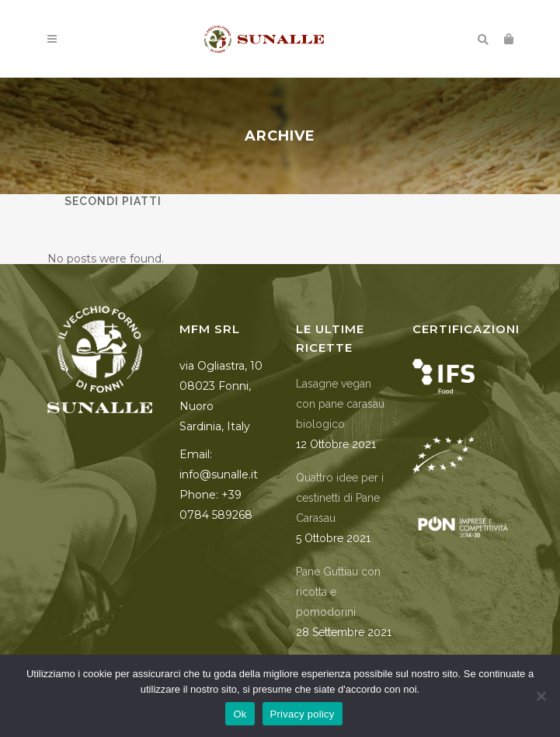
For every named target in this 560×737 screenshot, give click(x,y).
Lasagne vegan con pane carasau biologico (340, 404)
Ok (240, 714)
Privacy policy (303, 714)
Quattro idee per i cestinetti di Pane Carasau (340, 498)
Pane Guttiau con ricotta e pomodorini (338, 592)
